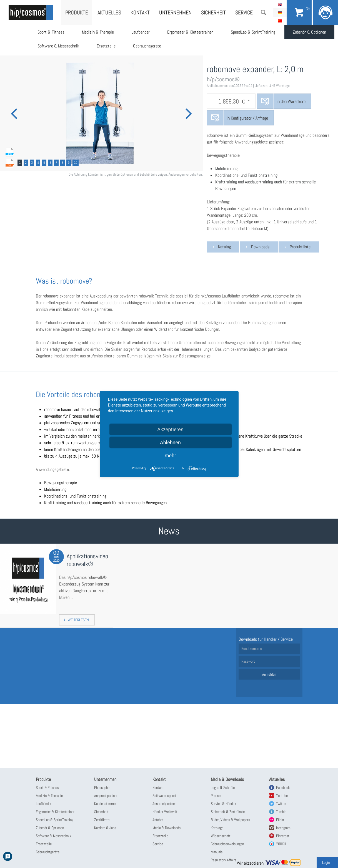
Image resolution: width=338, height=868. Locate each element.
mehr (170, 456)
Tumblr (281, 812)
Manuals (217, 852)
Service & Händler (224, 804)
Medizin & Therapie (98, 32)
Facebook (283, 788)
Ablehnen (170, 442)
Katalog (224, 247)
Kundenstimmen (106, 804)
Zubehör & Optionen (311, 32)
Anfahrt (158, 820)
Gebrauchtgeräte (148, 46)
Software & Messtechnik (58, 46)
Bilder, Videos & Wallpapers (230, 820)
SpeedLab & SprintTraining (254, 32)
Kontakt (140, 12)
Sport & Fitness (51, 32)
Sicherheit (213, 12)
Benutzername (252, 649)
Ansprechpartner (106, 796)
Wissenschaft (221, 836)
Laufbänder (141, 32)
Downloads (260, 247)
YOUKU (281, 844)
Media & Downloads (167, 828)
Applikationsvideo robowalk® (87, 560)
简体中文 (280, 21)
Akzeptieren (170, 429)
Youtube (282, 796)
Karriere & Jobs (105, 828)
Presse (216, 796)
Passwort (248, 661)
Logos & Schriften (224, 788)
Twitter (281, 804)
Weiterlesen (78, 620)
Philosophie (102, 788)
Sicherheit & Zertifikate (228, 812)
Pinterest (283, 836)
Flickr (280, 820)
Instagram (283, 828)
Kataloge (217, 828)
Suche (264, 12)
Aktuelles (109, 12)
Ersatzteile (106, 46)
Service (244, 12)
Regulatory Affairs (224, 860)
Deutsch (280, 12)
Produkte (77, 12)
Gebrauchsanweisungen (227, 844)
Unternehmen (175, 12)
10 (76, 163)
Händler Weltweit (165, 812)
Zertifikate (102, 820)
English (280, 4)
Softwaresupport (164, 796)
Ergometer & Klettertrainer (191, 32)
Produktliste (300, 247)
